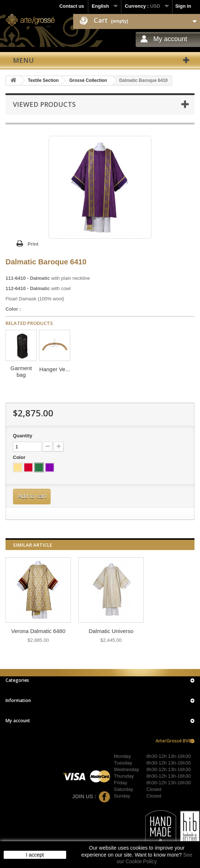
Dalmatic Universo (111, 631)
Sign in (183, 6)
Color (20, 457)
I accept (35, 855)
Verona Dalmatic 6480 (38, 631)
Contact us (72, 6)
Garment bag (21, 371)
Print (33, 244)
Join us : (91, 796)
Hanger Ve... (55, 369)
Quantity (23, 436)
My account (170, 39)
